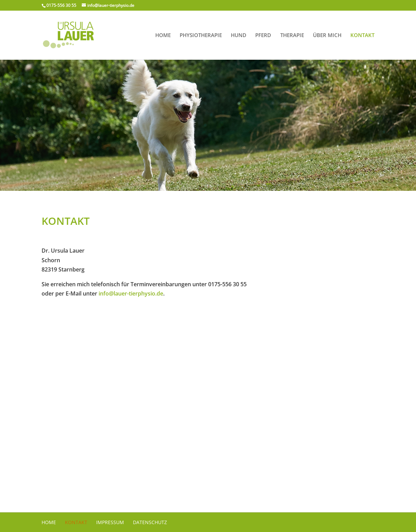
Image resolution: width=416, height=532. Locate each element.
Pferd (263, 36)
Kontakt (362, 36)
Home (163, 36)
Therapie (292, 36)
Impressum (110, 522)
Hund (239, 36)
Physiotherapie (201, 36)
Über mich (327, 36)
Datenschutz (150, 522)
